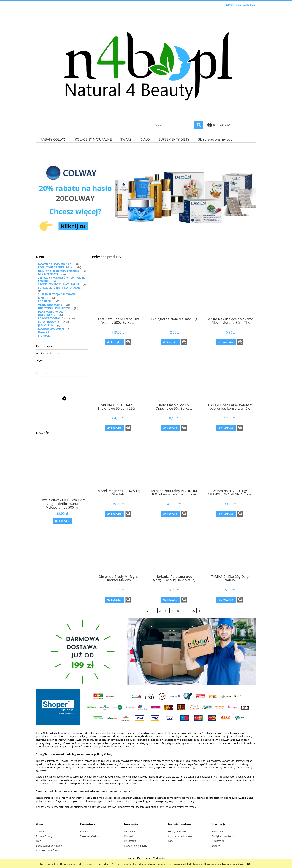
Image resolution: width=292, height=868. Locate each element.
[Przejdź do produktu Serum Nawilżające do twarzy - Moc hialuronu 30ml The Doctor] (230, 291)
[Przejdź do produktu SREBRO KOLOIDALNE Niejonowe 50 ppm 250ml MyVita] (118, 376)
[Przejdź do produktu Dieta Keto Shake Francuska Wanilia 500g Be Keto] (118, 291)
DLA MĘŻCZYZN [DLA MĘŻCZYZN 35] (48, 274)
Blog (39, 841)
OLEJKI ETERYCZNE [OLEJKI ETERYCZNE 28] (50, 305)
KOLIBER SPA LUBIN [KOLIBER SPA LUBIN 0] (51, 329)
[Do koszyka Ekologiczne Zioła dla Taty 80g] (170, 342)
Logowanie (130, 831)
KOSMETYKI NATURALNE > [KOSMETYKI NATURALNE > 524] (55, 267)
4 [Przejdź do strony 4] (172, 611)
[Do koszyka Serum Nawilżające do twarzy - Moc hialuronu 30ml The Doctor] (226, 342)
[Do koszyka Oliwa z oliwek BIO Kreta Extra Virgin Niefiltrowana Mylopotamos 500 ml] (62, 521)
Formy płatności (177, 831)
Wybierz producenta (47, 353)
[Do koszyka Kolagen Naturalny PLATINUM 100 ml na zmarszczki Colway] (170, 514)
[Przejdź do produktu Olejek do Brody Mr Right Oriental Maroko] (118, 548)
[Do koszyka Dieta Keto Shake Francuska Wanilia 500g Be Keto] (114, 342)
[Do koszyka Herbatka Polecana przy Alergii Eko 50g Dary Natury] (170, 600)
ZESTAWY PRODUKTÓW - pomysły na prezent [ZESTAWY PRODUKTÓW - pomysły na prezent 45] (62, 279)
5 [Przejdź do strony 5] (178, 611)
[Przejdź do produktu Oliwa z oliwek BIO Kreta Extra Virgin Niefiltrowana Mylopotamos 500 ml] (62, 476)
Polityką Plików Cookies (124, 864)
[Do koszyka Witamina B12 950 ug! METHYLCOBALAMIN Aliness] (226, 514)
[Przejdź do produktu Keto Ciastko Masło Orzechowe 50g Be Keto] (174, 376)
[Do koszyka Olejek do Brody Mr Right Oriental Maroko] (114, 600)
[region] (146, 197)
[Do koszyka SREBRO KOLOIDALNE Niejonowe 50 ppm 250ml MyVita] (114, 428)
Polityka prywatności (223, 836)
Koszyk (84, 831)
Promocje (44, 336)
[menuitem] (53, 139)
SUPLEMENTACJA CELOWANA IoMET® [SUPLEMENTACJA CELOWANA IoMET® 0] (57, 296)
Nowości (43, 332)
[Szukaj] (199, 125)
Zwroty (216, 846)
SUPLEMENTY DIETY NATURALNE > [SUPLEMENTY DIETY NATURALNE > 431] (60, 288)
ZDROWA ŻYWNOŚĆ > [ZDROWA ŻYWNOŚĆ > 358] (52, 318)
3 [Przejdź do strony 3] (166, 611)
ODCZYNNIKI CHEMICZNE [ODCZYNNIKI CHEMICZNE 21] (54, 308)
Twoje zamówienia (90, 836)
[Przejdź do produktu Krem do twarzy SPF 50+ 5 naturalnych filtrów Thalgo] (62, 415)
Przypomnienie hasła (136, 846)
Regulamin (218, 831)
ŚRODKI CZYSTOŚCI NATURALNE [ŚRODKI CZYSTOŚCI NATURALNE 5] (59, 284)
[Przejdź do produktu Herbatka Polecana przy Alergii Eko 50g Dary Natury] (174, 548)
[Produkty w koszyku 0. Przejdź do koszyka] (219, 125)
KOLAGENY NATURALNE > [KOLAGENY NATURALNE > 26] (55, 264)
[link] (146, 197)
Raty (170, 841)
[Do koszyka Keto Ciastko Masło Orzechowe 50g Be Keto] (170, 428)
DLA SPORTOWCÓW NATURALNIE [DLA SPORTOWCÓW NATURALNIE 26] (51, 313)
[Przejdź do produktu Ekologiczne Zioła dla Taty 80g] (174, 291)
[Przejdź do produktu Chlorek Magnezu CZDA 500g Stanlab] (118, 462)
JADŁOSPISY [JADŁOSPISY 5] (46, 325)
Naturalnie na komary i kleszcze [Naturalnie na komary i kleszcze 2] (59, 271)
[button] (128, 342)
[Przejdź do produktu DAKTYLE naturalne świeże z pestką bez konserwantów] (230, 376)
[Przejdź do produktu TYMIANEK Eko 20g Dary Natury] (230, 548)
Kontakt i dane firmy (47, 850)
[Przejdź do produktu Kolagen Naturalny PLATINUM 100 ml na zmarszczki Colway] (174, 462)
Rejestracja (130, 841)
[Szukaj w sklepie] (173, 125)
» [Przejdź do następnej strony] (200, 611)
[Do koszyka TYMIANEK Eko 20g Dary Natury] (226, 600)
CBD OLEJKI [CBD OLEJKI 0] (45, 301)
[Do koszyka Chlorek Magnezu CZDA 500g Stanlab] (114, 514)
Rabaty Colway (44, 836)
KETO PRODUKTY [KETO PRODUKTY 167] (49, 322)
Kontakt (128, 836)
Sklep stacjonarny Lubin (49, 846)
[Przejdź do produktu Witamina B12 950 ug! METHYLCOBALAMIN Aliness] (230, 462)
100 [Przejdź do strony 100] (192, 611)
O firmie (41, 831)
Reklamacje (218, 841)
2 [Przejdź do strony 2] (160, 611)
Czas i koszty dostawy (180, 836)
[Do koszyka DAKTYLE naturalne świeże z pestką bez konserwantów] (226, 428)
